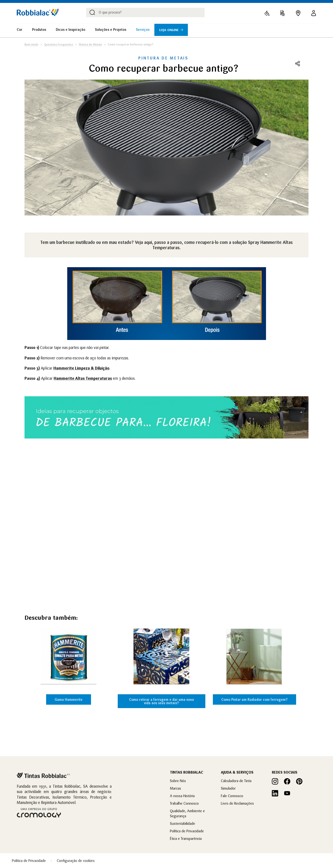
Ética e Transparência (186, 839)
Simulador (228, 788)
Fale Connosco (232, 796)
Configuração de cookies (76, 861)
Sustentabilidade (183, 823)
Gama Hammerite (69, 700)
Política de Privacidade (187, 831)
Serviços (143, 30)
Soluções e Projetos (111, 30)
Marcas (175, 788)
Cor (20, 30)
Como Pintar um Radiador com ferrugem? (254, 700)
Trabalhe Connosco (184, 803)
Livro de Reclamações (237, 803)
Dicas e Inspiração (71, 30)
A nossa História (182, 796)
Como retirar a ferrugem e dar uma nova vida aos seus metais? (162, 701)
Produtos (39, 30)
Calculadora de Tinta (236, 781)
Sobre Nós (178, 781)
